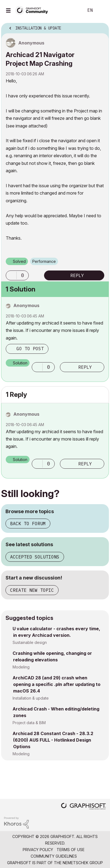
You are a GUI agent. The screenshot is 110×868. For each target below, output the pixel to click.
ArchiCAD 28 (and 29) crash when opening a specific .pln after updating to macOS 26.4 (57, 684)
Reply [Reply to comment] (85, 367)
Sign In (101, 10)
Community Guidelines (54, 856)
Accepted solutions (35, 557)
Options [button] (101, 26)
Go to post (30, 349)
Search (71, 10)
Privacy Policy (38, 850)
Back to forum (28, 524)
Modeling (21, 667)
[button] (11, 275)
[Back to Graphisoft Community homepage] (33, 10)
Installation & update (31, 698)
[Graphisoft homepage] (83, 807)
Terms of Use (71, 850)
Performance (44, 261)
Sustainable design (30, 642)
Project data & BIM (29, 723)
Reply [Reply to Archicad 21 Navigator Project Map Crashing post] (77, 275)
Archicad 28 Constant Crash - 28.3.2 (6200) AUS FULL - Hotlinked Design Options (53, 740)
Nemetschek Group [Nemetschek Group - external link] (83, 863)
